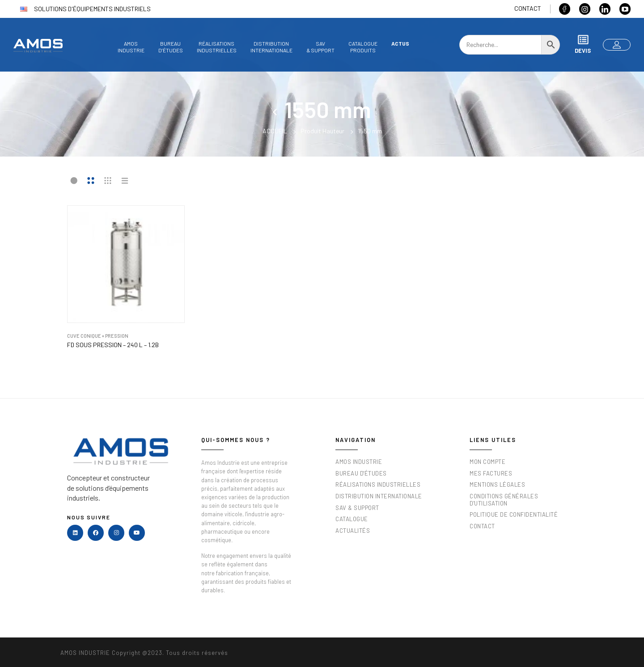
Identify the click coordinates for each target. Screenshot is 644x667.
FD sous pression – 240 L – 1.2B (113, 345)
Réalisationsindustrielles (217, 47)
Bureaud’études (171, 47)
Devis (583, 44)
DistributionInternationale (271, 47)
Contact (528, 8)
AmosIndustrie (131, 47)
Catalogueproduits (363, 47)
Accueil (275, 131)
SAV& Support (320, 47)
